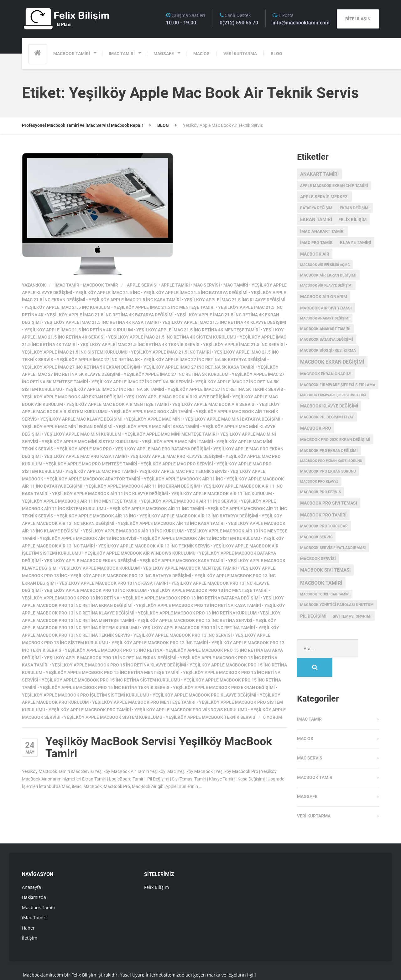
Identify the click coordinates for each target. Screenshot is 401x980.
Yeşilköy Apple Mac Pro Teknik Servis (183, 471)
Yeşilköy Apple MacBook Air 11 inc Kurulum (222, 494)
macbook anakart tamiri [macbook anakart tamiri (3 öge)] (325, 329)
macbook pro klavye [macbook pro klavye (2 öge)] (319, 482)
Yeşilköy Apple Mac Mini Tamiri (177, 442)
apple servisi (142, 285)
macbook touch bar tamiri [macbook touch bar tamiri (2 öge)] (325, 594)
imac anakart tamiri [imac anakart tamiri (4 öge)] (322, 231)
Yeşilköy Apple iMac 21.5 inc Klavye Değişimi (235, 300)
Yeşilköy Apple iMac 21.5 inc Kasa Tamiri (135, 300)
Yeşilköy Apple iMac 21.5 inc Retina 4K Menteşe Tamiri (198, 330)
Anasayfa (31, 868)
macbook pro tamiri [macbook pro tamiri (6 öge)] (323, 515)
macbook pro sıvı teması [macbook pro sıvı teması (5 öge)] (329, 503)
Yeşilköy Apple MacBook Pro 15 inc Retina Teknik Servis (105, 687)
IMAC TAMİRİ (122, 54)
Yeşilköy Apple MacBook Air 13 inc (96, 516)
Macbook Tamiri (39, 889)
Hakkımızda (34, 878)
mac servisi (207, 285)
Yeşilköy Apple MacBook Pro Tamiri (90, 710)
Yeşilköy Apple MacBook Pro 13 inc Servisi (183, 635)
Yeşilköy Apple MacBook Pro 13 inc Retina (71, 598)
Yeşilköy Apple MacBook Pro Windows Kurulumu (191, 710)
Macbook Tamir (100, 285)
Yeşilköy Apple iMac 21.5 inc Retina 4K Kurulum (79, 330)
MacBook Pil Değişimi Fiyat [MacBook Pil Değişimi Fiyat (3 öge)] (327, 417)
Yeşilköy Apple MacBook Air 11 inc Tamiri (157, 509)
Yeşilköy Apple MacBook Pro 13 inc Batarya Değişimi (131, 576)
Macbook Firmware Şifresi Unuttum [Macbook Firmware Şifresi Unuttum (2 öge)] (333, 395)
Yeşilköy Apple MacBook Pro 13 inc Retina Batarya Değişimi (191, 598)
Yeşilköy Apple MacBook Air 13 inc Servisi (88, 538)
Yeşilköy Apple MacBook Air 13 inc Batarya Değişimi (199, 516)
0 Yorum (273, 717)
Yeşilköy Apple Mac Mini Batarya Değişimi (233, 419)
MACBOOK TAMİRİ (72, 54)
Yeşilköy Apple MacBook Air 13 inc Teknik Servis (154, 546)
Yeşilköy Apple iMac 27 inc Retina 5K (98, 360)
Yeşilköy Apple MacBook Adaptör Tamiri (94, 479)
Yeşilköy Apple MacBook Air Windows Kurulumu (140, 553)
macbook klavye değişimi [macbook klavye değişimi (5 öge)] (329, 406)
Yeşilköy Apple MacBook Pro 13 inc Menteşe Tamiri (209, 590)
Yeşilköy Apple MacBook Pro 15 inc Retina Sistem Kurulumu (111, 680)
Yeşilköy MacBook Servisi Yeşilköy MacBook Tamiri (159, 748)
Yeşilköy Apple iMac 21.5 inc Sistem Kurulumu (75, 352)
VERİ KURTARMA (240, 54)
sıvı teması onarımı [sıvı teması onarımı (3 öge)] (352, 616)
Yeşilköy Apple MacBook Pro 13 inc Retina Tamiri (199, 628)
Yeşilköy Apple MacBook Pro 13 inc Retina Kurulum (197, 613)
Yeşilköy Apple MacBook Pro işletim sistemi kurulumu (86, 695)
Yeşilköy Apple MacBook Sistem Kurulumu (113, 717)
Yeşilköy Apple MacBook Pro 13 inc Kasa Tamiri (114, 583)
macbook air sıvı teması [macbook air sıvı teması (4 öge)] (326, 308)
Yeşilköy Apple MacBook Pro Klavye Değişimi (204, 695)
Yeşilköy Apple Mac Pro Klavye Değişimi (176, 456)
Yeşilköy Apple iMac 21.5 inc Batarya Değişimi (195, 293)
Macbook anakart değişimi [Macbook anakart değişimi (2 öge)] (325, 318)
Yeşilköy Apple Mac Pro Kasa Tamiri (86, 456)
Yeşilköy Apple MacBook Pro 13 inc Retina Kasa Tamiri (198, 605)
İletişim (30, 919)
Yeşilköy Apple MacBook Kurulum (100, 568)
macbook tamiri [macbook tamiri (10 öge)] (321, 583)
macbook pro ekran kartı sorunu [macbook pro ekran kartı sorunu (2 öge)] (331, 461)
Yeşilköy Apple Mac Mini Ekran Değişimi (67, 427)
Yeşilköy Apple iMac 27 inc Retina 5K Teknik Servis (225, 389)
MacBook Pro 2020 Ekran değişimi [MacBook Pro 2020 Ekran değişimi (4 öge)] (335, 440)
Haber (28, 909)
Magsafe (307, 778)
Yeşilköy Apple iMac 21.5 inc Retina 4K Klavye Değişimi (224, 322)
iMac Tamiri (34, 899)
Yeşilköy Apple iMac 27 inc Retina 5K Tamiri (115, 389)
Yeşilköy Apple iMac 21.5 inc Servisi (244, 345)
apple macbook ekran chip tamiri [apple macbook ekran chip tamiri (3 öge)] (334, 186)
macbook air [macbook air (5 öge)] (315, 254)
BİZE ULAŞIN (358, 19)
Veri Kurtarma (314, 797)
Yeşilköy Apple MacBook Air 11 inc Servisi (189, 501)
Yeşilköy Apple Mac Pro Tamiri (101, 471)
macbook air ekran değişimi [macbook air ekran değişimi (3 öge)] (328, 275)
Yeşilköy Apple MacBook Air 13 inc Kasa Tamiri (171, 523)
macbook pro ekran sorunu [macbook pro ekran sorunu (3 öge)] (328, 471)
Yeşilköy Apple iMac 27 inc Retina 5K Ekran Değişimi (81, 367)
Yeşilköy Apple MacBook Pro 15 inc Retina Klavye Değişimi (119, 665)
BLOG (276, 54)
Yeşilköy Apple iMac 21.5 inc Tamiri (171, 352)
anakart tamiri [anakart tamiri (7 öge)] (319, 174)
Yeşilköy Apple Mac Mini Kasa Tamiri (158, 427)
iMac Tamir (67, 285)
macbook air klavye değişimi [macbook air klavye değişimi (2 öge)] (326, 285)
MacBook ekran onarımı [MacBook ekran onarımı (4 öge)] (326, 374)
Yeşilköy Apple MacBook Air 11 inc (183, 479)
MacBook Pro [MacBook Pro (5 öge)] (316, 428)
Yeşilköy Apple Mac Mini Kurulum (83, 434)
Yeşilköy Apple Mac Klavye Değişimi (81, 419)
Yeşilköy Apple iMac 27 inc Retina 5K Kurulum (176, 374)
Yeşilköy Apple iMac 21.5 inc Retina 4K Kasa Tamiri (102, 322)
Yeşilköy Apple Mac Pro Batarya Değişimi (163, 449)
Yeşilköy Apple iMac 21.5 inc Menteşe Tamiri (164, 307)
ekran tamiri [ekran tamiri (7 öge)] (316, 220)
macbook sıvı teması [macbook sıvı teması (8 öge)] (325, 570)
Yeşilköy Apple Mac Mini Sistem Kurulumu (90, 442)
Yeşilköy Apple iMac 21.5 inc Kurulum (67, 307)
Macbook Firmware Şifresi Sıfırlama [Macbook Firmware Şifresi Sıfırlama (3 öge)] (338, 385)
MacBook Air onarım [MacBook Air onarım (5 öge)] (324, 297)
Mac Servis (310, 739)
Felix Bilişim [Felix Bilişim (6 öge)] (352, 220)
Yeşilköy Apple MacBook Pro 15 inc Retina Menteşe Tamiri (113, 672)
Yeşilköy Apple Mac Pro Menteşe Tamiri (91, 464)
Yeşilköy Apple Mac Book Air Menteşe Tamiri (118, 404)
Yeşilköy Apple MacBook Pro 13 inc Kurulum (95, 590)
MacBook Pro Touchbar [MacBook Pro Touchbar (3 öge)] (324, 526)
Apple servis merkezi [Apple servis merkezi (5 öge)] (324, 197)
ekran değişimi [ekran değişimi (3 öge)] (355, 208)
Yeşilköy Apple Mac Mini (154, 419)
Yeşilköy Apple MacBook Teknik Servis (211, 717)
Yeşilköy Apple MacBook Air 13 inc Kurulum (133, 531)
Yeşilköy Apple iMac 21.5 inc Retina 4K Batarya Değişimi (110, 315)
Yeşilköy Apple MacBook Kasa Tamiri (182, 561)
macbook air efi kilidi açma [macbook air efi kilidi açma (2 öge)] (325, 265)
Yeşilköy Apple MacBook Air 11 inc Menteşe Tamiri (80, 501)
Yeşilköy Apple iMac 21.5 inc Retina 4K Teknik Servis (140, 345)
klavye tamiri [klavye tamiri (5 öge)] (356, 242)
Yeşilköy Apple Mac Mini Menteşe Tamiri (171, 434)
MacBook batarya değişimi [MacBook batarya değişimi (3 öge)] (327, 340)
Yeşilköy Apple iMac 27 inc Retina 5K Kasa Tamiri (199, 367)
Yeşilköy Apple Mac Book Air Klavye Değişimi (178, 397)
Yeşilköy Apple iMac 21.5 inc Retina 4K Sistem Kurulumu (172, 337)
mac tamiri (236, 285)
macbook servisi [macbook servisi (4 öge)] (318, 559)
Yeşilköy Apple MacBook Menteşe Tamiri (190, 568)
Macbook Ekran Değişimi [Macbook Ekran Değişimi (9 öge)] (332, 362)
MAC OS (201, 54)
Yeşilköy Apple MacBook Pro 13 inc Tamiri (160, 643)
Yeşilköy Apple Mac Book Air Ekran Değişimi (72, 397)
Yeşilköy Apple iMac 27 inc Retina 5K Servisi (142, 382)
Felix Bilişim (156, 868)
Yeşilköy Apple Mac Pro (84, 449)
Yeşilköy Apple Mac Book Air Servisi (214, 404)
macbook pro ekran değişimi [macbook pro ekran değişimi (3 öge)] (329, 451)
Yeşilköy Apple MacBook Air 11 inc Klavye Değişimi (110, 494)
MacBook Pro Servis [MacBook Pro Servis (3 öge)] (320, 492)
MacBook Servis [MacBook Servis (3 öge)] (316, 537)
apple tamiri (175, 285)
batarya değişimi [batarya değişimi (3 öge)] (317, 208)
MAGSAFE (164, 54)
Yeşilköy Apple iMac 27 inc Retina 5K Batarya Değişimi (205, 360)
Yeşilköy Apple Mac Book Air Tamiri (152, 412)
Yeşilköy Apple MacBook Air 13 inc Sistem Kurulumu (200, 538)
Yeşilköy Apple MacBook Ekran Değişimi (90, 561)
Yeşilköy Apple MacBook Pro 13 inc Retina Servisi (195, 620)
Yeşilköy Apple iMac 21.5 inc (108, 293)
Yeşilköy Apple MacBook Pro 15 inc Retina (114, 650)
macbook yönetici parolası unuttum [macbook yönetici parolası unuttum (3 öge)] (337, 605)
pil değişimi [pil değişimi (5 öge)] (313, 616)
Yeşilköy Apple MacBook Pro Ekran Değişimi (224, 687)
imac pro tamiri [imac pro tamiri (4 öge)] (317, 243)
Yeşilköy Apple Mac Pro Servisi (177, 464)
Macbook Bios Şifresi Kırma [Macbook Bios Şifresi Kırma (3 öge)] (328, 350)
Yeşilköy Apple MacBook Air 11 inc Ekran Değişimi (143, 486)
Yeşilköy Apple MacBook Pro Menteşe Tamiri (144, 702)
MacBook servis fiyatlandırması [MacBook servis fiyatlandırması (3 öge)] (333, 548)
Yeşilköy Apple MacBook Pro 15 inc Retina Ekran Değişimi (110, 658)
